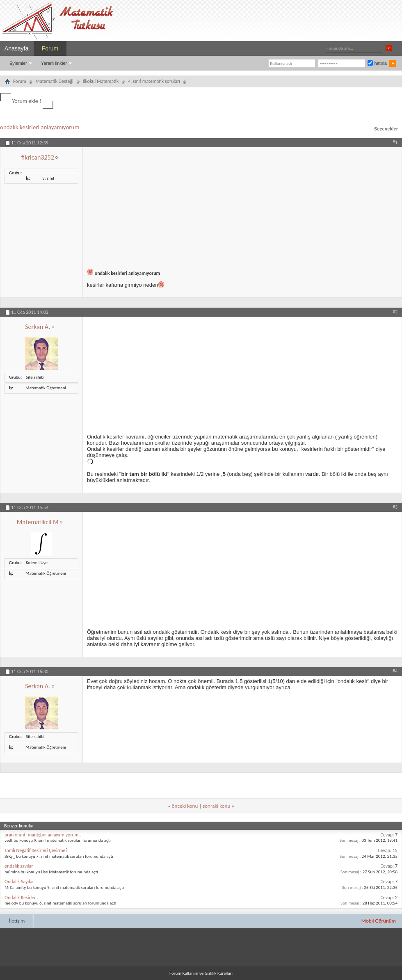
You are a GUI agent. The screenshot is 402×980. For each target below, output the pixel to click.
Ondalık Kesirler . (21, 898)
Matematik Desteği (55, 81)
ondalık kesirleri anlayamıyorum (40, 127)
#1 (395, 142)
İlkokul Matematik (101, 81)
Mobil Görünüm (379, 921)
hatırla (377, 63)
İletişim (17, 921)
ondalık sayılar (19, 866)
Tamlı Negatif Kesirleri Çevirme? (36, 850)
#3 (395, 507)
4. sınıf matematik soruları (154, 81)
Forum (50, 48)
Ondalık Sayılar (19, 882)
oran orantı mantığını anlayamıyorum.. (43, 835)
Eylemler (18, 63)
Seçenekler (386, 129)
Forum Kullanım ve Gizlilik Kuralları (201, 973)
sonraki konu (216, 806)
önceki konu (185, 806)
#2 (395, 312)
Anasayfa (16, 48)
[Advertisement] (242, 205)
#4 (395, 671)
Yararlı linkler (54, 63)
